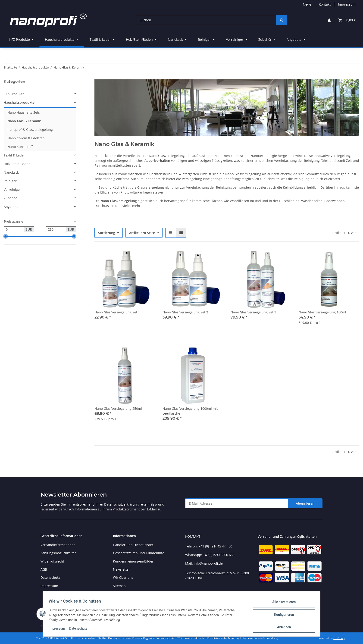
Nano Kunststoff (20, 147)
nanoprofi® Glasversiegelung (30, 130)
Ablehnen (282, 628)
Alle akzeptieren (282, 603)
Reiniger (10, 181)
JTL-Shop (339, 638)
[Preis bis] (56, 229)
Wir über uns (123, 577)
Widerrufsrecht (52, 561)
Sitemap (119, 586)
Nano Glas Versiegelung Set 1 (117, 312)
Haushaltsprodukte (19, 102)
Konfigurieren (282, 616)
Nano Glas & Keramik (24, 121)
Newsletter (121, 569)
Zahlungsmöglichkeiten (59, 553)
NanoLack (11, 172)
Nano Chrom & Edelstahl (27, 138)
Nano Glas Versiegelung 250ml (118, 408)
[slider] (6, 237)
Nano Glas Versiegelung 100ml (322, 312)
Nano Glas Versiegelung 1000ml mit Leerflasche (190, 411)
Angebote (11, 207)
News (307, 4)
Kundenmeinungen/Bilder (133, 561)
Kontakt (325, 4)
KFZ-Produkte (14, 94)
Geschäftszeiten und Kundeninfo (139, 553)
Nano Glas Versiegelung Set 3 (253, 312)
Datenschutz (80, 630)
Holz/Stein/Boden (17, 164)
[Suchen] (206, 20)
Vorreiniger (12, 189)
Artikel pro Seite (142, 233)
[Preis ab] (14, 229)
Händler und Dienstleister (133, 545)
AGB (44, 569)
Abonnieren (305, 503)
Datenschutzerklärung (121, 504)
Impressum (58, 630)
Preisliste (120, 594)
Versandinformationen (58, 545)
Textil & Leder (14, 155)
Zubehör (10, 198)
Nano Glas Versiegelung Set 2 (185, 312)
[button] (329, 20)
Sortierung (107, 233)
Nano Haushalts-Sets (24, 112)
